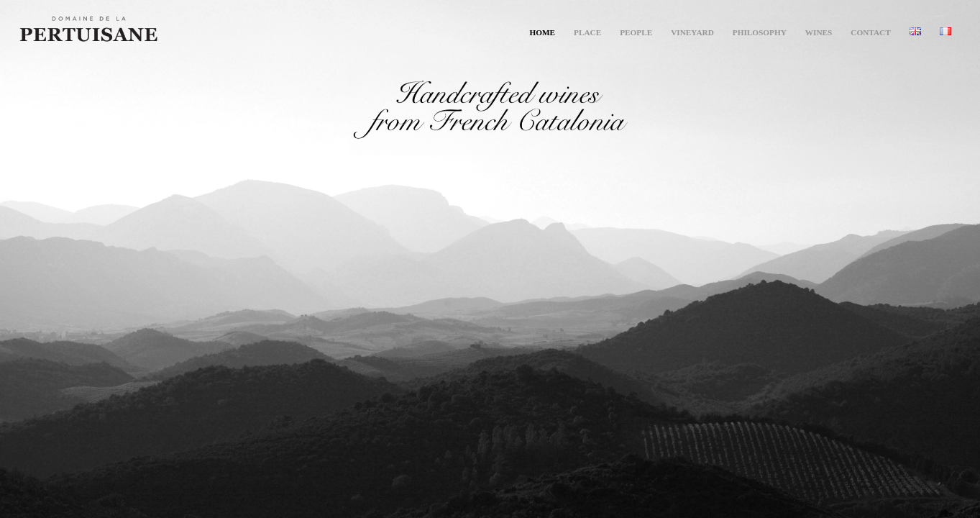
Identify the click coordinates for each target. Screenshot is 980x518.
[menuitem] (542, 32)
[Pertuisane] (160, 32)
